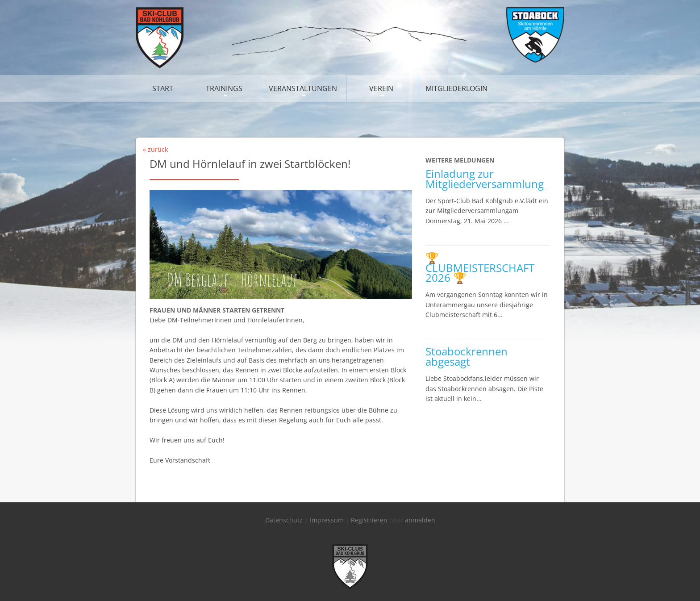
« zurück (155, 149)
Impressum (327, 520)
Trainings (224, 88)
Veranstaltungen (303, 88)
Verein (381, 88)
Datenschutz (284, 520)
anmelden (420, 520)
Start (163, 88)
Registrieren (369, 520)
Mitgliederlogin (456, 88)
